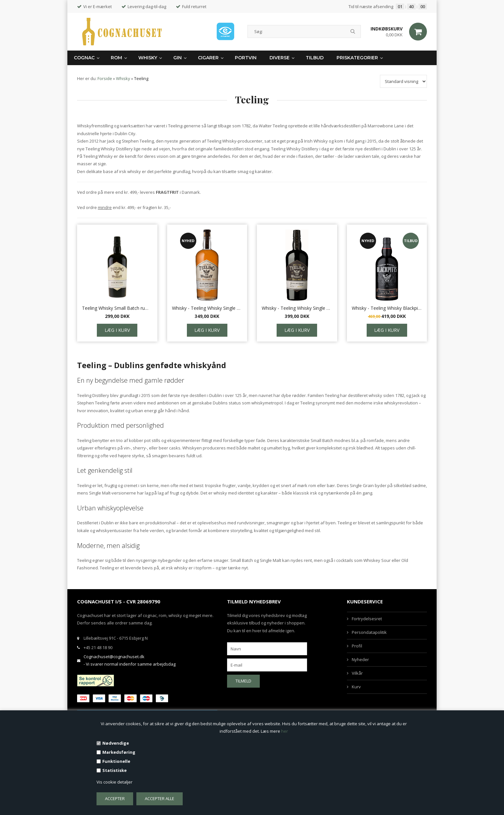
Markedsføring (119, 752)
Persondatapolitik (369, 632)
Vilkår (357, 673)
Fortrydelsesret (367, 619)
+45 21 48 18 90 (98, 647)
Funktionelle (116, 761)
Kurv (356, 687)
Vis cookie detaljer (115, 782)
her (285, 731)
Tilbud (315, 58)
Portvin (246, 58)
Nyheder (360, 659)
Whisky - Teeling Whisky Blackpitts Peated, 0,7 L (387, 308)
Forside (105, 78)
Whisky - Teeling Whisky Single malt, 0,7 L (297, 308)
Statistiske (115, 770)
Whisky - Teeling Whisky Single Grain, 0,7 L (207, 308)
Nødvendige (116, 743)
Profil (357, 646)
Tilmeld (243, 681)
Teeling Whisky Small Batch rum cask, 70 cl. (117, 308)
